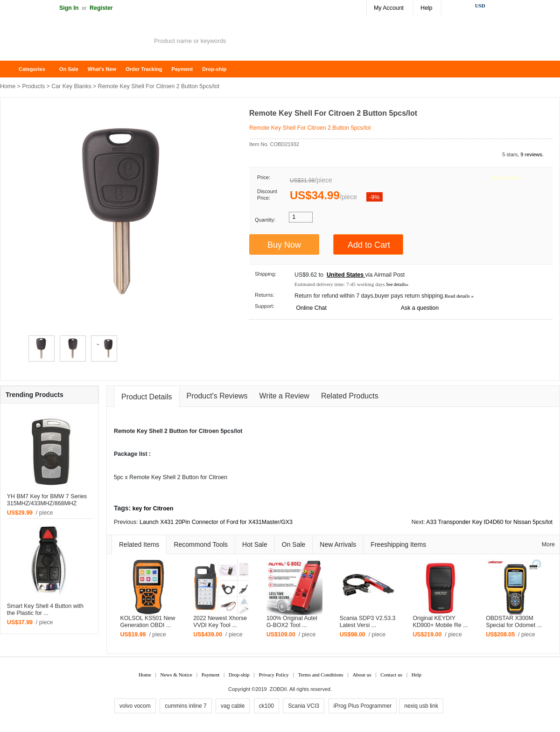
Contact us (391, 675)
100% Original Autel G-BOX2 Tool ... (292, 622)
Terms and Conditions (321, 675)
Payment (182, 69)
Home (12, 69)
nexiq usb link (421, 706)
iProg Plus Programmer (363, 706)
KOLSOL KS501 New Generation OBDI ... (147, 622)
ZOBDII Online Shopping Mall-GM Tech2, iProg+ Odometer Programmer (75, 42)
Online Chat (311, 308)
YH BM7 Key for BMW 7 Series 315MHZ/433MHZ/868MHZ (47, 500)
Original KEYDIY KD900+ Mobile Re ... (440, 622)
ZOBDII (278, 689)
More (548, 544)
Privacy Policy (273, 675)
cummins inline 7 (185, 706)
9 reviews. (532, 154)
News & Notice (176, 675)
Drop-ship (214, 69)
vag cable (233, 706)
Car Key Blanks (71, 86)
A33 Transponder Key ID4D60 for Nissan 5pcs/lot (489, 522)
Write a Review (284, 396)
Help (426, 8)
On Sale (69, 69)
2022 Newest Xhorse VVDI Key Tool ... (220, 622)
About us (362, 675)
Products (33, 86)
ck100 (266, 706)
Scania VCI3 (304, 706)
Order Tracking (144, 69)
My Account (389, 8)
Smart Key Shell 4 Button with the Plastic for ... (45, 610)
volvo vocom (135, 706)
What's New (102, 69)
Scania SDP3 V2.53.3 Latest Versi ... (368, 622)
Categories (32, 69)
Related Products (350, 396)
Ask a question (420, 308)
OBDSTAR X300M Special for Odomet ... (514, 622)
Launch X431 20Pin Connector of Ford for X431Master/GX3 (216, 522)
